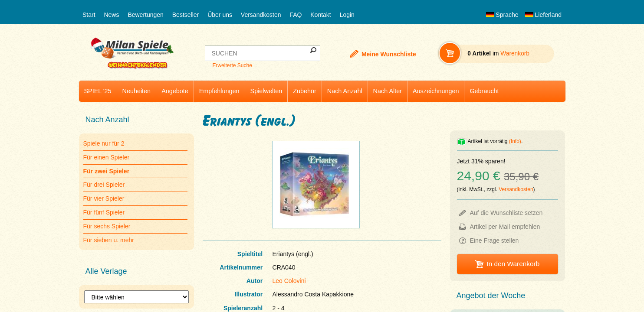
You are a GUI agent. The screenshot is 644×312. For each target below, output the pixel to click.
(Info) (515, 141)
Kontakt (320, 15)
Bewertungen (146, 15)
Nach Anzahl (345, 91)
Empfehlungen (219, 91)
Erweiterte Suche (232, 65)
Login (347, 15)
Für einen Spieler (107, 157)
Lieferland (543, 15)
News (111, 15)
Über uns (220, 15)
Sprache (502, 15)
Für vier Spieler (104, 198)
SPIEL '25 (98, 91)
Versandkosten (261, 15)
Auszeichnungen (436, 91)
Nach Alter (388, 91)
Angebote (175, 91)
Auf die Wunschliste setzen (506, 213)
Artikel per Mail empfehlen (505, 227)
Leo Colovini (289, 281)
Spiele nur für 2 (104, 143)
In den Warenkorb (513, 264)
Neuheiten (137, 91)
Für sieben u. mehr (109, 240)
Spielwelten (266, 91)
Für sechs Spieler (107, 226)
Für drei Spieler (104, 185)
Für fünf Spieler (104, 212)
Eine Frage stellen (494, 240)
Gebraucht (484, 91)
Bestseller (186, 15)
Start (89, 15)
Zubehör (305, 91)
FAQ (296, 15)
